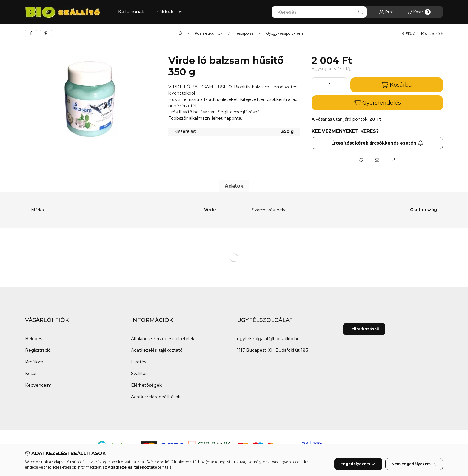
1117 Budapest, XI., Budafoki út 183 (273, 350)
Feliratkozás (364, 329)
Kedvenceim (38, 385)
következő (432, 34)
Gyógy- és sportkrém (284, 33)
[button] (128, 12)
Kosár (31, 374)
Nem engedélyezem (414, 464)
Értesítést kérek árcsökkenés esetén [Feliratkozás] (377, 143)
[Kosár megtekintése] (419, 12)
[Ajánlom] (377, 160)
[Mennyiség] (330, 85)
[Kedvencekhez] (361, 160)
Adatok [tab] (234, 186)
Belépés (34, 339)
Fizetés (139, 362)
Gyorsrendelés (377, 103)
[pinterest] (46, 33)
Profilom (34, 362)
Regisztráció (38, 350)
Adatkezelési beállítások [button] (156, 397)
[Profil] (387, 12)
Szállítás (139, 374)
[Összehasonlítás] (393, 160)
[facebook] (31, 33)
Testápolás (244, 33)
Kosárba (397, 85)
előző (409, 34)
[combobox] (319, 12)
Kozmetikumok (209, 33)
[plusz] (342, 85)
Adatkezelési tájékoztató (157, 350)
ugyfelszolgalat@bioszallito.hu (268, 339)
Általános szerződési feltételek (163, 339)
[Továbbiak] (180, 12)
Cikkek (166, 12)
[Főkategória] (180, 33)
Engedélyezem (358, 464)
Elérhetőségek (146, 385)
